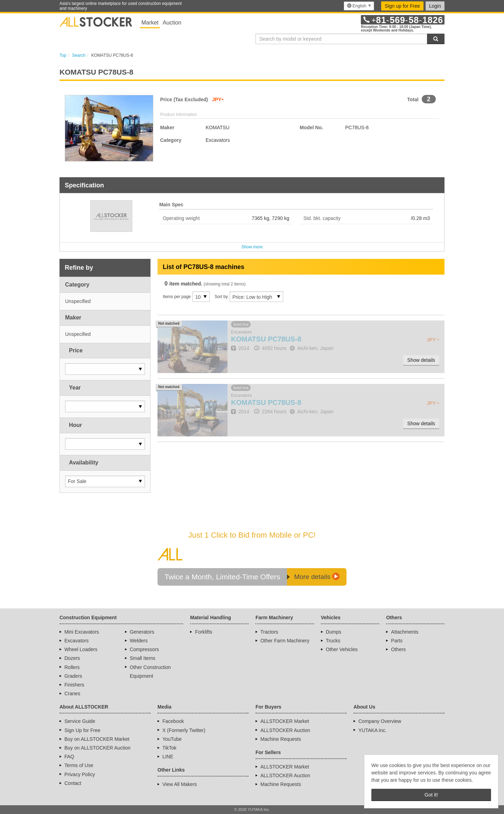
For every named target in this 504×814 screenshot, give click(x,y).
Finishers (74, 685)
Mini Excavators (82, 632)
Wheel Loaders (81, 649)
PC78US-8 (266, 339)
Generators (142, 632)
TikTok (169, 748)
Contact (73, 783)
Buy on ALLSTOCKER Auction (97, 748)
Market (150, 23)
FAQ (69, 757)
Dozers (72, 658)
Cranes (72, 694)
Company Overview (380, 721)
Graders (73, 676)
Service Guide (80, 721)
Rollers (72, 667)
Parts (397, 641)
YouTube (172, 739)
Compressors (144, 649)
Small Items (143, 658)
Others (398, 649)
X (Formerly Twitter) (184, 730)
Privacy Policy (80, 774)
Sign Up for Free (82, 730)
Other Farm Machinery (285, 641)
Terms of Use (79, 765)
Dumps (334, 632)
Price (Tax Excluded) (184, 99)
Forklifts (204, 632)
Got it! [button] (431, 795)
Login (435, 6)
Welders (139, 641)
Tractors (269, 632)
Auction (172, 23)
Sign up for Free (402, 6)
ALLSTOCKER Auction (285, 730)
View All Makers (180, 784)
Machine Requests (281, 739)
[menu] (359, 6)
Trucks (333, 641)
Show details (421, 360)
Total (413, 99)
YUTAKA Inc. (373, 730)
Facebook (173, 721)
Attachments (405, 632)
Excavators (76, 641)
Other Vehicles (342, 649)
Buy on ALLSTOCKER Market (97, 739)
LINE (168, 757)
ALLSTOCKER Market (285, 721)
